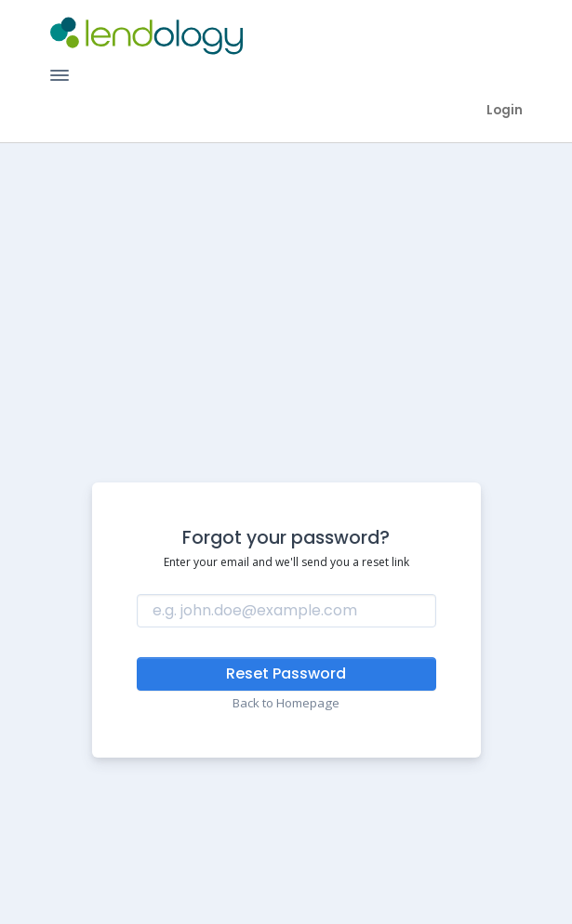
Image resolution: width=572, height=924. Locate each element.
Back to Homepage (286, 703)
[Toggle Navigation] (60, 75)
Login (505, 110)
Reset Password (286, 673)
